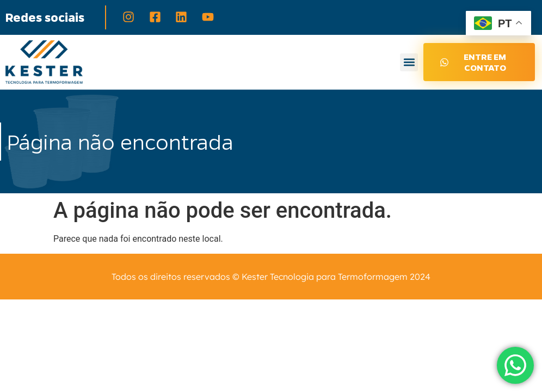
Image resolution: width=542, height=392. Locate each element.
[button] (409, 62)
